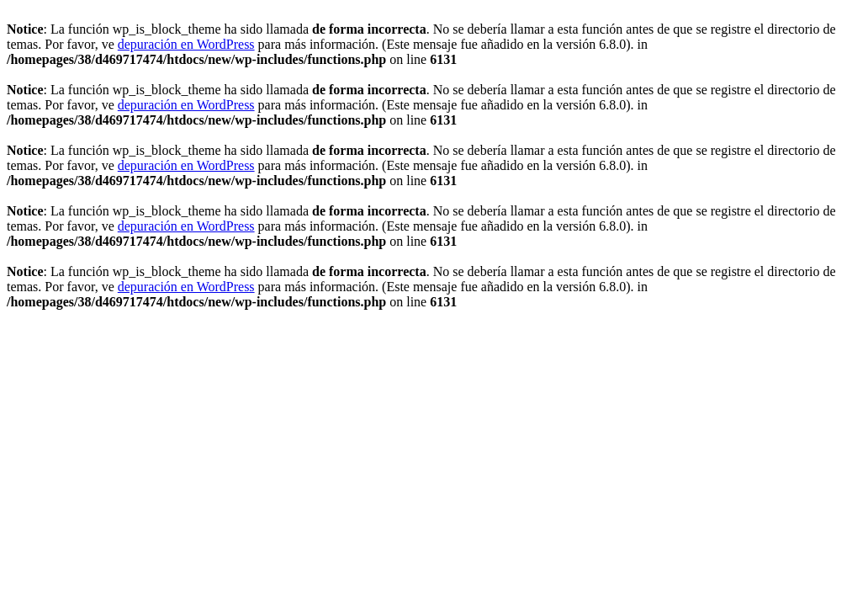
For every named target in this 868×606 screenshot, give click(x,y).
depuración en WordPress (186, 44)
